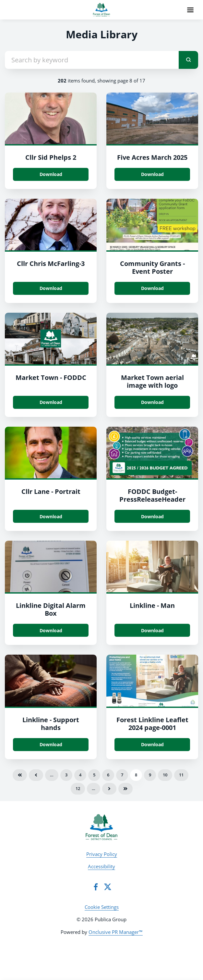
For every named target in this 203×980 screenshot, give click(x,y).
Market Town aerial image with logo (152, 381)
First (20, 775)
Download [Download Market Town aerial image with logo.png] (152, 402)
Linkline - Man (152, 605)
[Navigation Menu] (190, 10)
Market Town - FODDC (51, 377)
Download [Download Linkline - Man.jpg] (152, 630)
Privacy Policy (102, 854)
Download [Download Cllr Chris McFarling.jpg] (51, 288)
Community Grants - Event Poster (152, 267)
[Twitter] (108, 887)
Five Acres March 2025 (152, 157)
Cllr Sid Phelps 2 (51, 157)
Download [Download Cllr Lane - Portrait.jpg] (51, 516)
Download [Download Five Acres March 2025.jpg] (152, 174)
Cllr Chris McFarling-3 (51, 264)
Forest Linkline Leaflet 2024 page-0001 (152, 724)
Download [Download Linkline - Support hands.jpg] (51, 744)
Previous (36, 775)
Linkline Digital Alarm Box (51, 609)
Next (109, 789)
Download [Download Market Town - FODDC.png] (51, 402)
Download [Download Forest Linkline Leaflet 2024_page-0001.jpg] (152, 744)
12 (78, 788)
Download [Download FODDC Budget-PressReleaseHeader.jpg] (152, 516)
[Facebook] (96, 887)
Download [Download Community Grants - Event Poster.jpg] (152, 288)
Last (125, 789)
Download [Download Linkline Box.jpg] (51, 630)
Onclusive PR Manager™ (116, 932)
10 (165, 775)
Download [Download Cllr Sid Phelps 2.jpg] (51, 174)
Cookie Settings (102, 907)
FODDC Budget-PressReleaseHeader (152, 495)
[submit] (188, 60)
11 (181, 775)
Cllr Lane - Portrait (51, 491)
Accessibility (101, 866)
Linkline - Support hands (51, 724)
